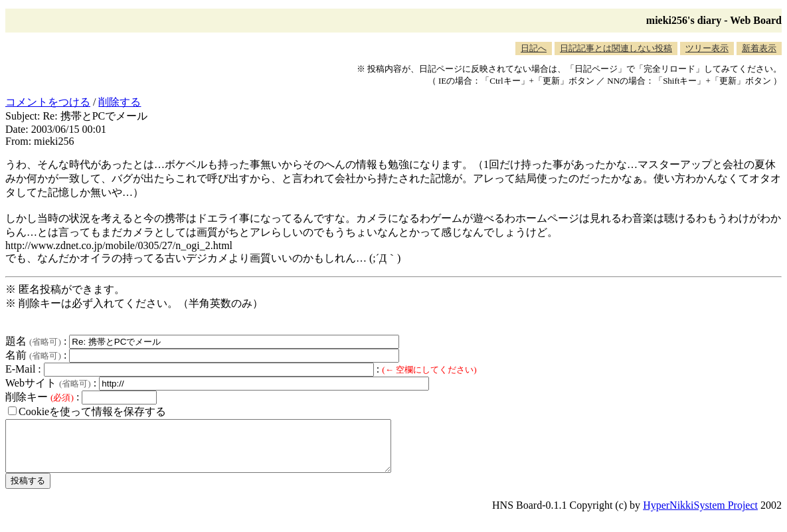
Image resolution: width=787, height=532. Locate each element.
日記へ (534, 48)
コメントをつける (48, 102)
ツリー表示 (707, 48)
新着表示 (759, 48)
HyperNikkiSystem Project (700, 515)
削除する (120, 102)
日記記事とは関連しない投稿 (616, 48)
